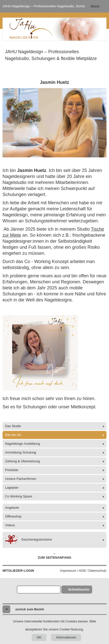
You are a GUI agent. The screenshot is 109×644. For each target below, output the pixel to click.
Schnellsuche (79, 589)
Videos (10, 525)
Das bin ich (13, 435)
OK (39, 637)
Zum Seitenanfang (55, 556)
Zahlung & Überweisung (22, 461)
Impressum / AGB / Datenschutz (83, 571)
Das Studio (13, 426)
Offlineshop (13, 516)
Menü (95, 6)
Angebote (12, 508)
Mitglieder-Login (18, 571)
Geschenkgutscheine (28, 540)
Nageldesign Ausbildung (23, 444)
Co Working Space (19, 496)
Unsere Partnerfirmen (21, 479)
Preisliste (12, 470)
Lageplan (12, 488)
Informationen (66, 637)
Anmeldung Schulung (21, 452)
